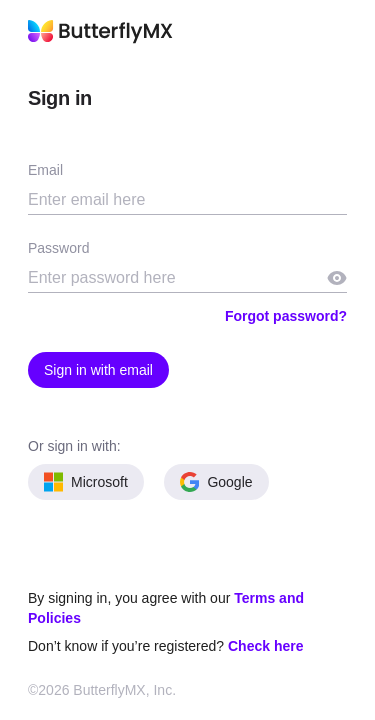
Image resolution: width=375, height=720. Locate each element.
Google (216, 482)
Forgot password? (286, 316)
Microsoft (86, 482)
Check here (265, 646)
